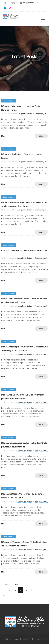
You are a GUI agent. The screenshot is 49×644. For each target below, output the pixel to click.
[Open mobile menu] (44, 19)
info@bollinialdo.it (31, 3)
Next (17, 585)
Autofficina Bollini (25, 114)
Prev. (7, 585)
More (3, 136)
